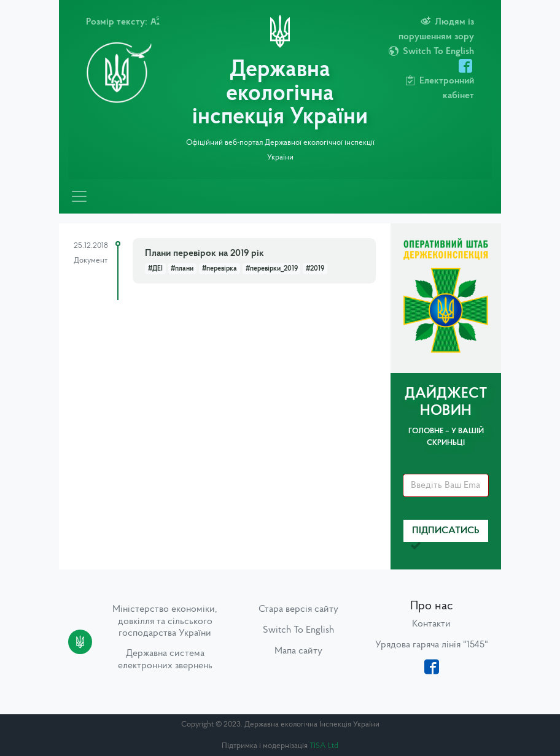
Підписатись (445, 534)
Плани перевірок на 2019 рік (204, 253)
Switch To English (298, 630)
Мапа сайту (298, 651)
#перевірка (220, 269)
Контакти (431, 624)
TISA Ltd (324, 746)
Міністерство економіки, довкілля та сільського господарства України (165, 621)
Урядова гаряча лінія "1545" (432, 645)
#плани (182, 269)
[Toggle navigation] (79, 196)
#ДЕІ (155, 269)
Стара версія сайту (298, 609)
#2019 (315, 269)
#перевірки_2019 (272, 269)
